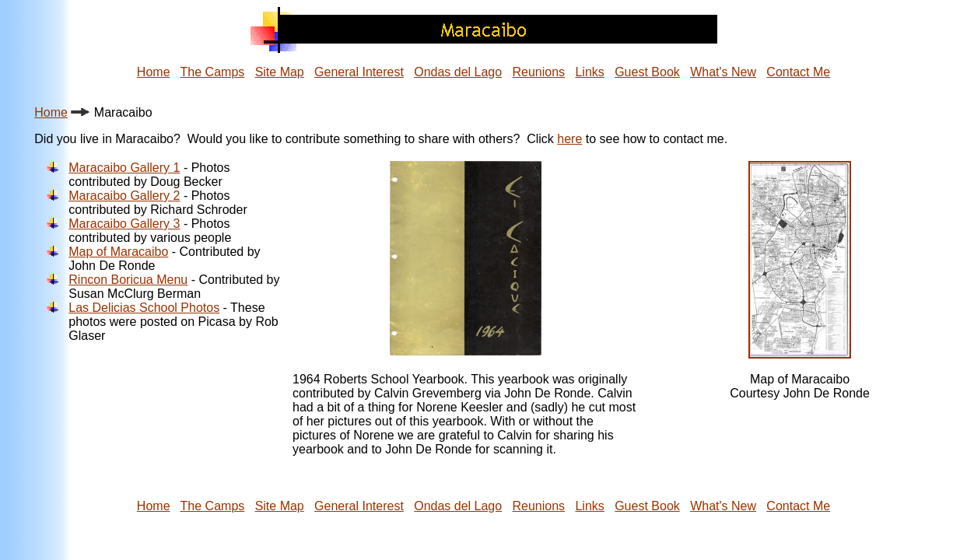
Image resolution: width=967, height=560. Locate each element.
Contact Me (798, 72)
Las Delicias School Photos (144, 308)
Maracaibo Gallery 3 (124, 224)
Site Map (280, 72)
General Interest (359, 72)
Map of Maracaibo (118, 252)
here (569, 139)
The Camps (213, 72)
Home (154, 72)
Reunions (539, 72)
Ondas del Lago (458, 72)
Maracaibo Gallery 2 (124, 196)
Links (589, 72)
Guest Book (647, 72)
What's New (723, 72)
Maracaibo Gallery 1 (124, 168)
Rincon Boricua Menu (128, 280)
